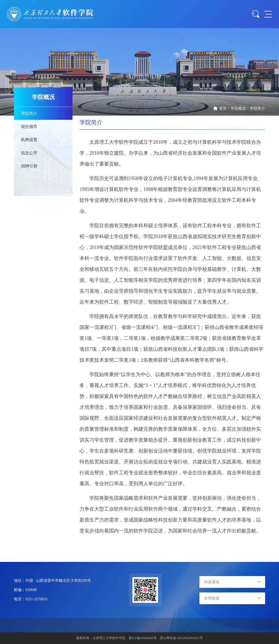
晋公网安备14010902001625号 (181, 638)
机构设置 (29, 140)
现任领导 (29, 126)
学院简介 (257, 108)
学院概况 (238, 108)
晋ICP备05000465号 (143, 638)
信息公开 (29, 153)
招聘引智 (29, 166)
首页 (223, 108)
